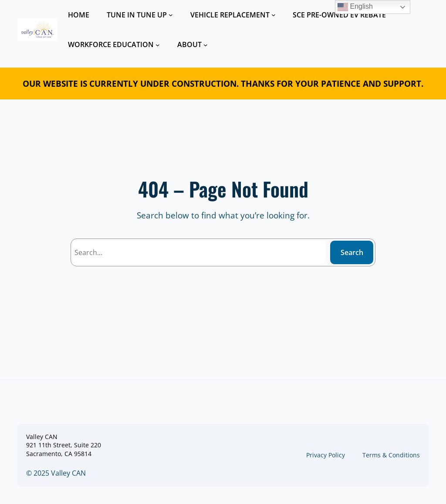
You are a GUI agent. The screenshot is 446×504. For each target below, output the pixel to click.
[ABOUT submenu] (206, 44)
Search (352, 252)
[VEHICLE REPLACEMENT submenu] (274, 15)
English (355, 7)
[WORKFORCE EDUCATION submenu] (158, 44)
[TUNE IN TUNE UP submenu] (171, 15)
